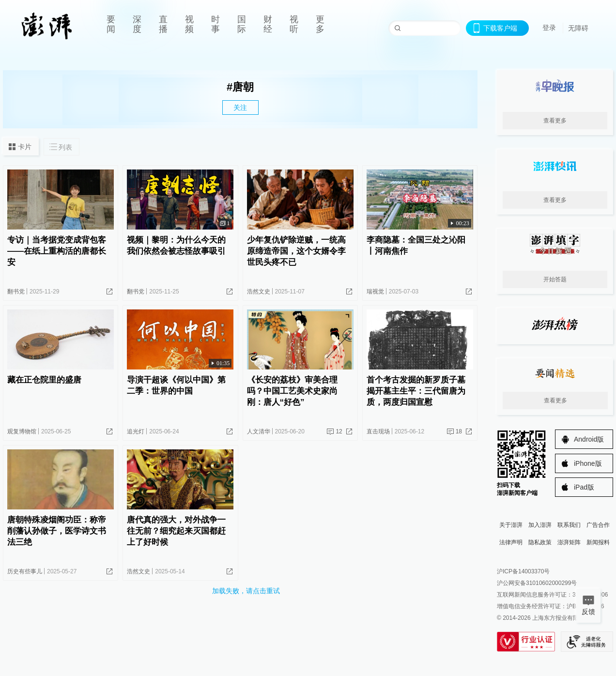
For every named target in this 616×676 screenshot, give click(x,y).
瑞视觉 (375, 292)
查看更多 (555, 121)
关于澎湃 (511, 525)
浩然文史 (259, 292)
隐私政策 (540, 542)
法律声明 (511, 542)
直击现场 (378, 431)
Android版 (589, 439)
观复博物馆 (22, 431)
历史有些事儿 (25, 571)
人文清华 (259, 431)
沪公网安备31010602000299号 (537, 583)
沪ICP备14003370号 (523, 571)
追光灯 (136, 431)
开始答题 (555, 279)
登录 (549, 28)
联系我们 (569, 525)
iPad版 (584, 487)
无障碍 (578, 28)
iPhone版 (588, 463)
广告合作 (598, 525)
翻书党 (16, 292)
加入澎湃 (540, 525)
